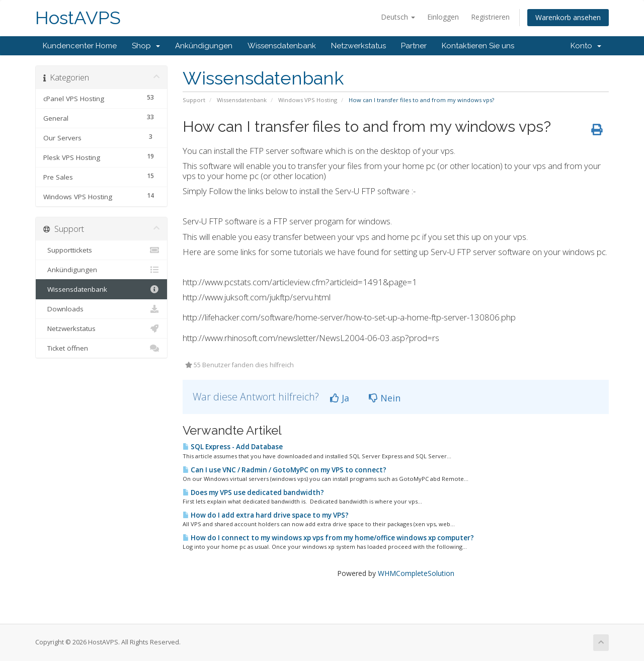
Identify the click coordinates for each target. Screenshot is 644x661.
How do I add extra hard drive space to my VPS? (266, 515)
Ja (340, 398)
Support (194, 100)
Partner (414, 46)
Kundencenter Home (80, 46)
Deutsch (398, 17)
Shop (146, 46)
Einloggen (443, 17)
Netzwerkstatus (358, 46)
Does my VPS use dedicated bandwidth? (253, 492)
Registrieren (490, 17)
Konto (586, 46)
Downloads (101, 309)
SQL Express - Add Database (233, 447)
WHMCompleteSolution (416, 573)
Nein (385, 398)
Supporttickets (101, 250)
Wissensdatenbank (282, 46)
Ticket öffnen (101, 348)
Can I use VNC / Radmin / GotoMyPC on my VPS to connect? (285, 470)
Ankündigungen (204, 46)
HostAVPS (78, 18)
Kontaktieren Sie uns (478, 46)
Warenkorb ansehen (568, 17)
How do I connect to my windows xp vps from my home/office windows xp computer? (328, 538)
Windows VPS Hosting (308, 100)
